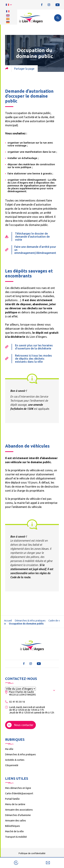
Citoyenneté (12, 765)
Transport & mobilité (16, 837)
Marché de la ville (14, 831)
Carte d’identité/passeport (19, 793)
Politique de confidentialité (32, 853)
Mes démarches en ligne (18, 788)
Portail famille (12, 799)
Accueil (8, 621)
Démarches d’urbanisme (18, 815)
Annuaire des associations (19, 810)
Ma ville (9, 749)
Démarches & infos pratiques (30, 621)
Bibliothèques (13, 826)
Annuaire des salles (16, 821)
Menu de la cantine (15, 804)
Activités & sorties (15, 760)
